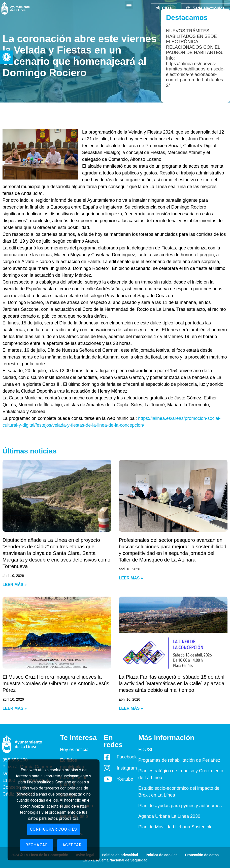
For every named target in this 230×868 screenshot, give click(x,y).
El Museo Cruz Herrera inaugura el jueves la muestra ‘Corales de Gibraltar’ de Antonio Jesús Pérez (56, 683)
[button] (7, 57)
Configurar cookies (54, 829)
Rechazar (37, 845)
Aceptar (72, 845)
